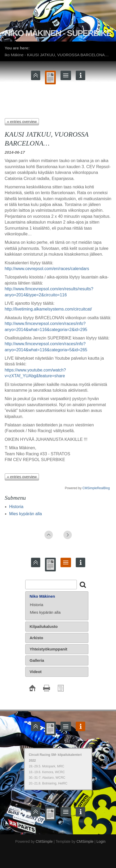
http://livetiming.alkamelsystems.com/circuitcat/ (48, 309)
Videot (36, 672)
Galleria (37, 660)
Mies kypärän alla (26, 514)
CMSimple (44, 841)
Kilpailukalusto (44, 626)
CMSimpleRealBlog (96, 488)
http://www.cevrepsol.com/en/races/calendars (47, 269)
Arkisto (37, 638)
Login (101, 841)
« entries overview (22, 122)
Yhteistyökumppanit (49, 649)
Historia (16, 507)
